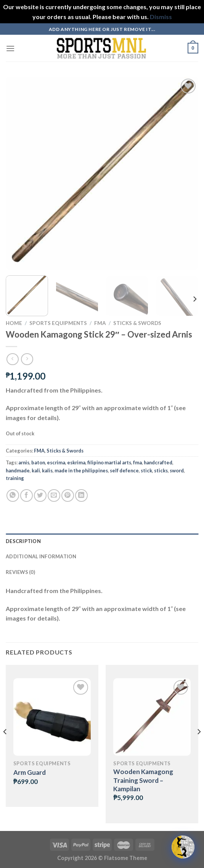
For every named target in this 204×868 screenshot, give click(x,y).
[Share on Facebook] (27, 495)
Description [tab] (23, 541)
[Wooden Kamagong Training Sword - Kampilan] (152, 717)
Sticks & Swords (137, 323)
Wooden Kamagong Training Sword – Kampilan (143, 780)
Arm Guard (30, 772)
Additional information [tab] (41, 556)
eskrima (76, 462)
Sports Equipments (58, 323)
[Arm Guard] (52, 717)
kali (36, 470)
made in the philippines (81, 470)
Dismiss (161, 17)
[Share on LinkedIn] (81, 495)
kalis (47, 470)
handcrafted (158, 462)
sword (177, 470)
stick (146, 470)
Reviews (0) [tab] (20, 572)
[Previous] (5, 747)
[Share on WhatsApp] (13, 495)
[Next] (194, 299)
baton (38, 462)
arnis (24, 462)
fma (137, 462)
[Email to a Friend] (54, 495)
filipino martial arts (109, 462)
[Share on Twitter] (40, 495)
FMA (100, 323)
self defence (124, 470)
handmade (18, 470)
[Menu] (10, 48)
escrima (56, 462)
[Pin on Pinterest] (68, 495)
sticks (161, 470)
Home (14, 323)
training (15, 478)
